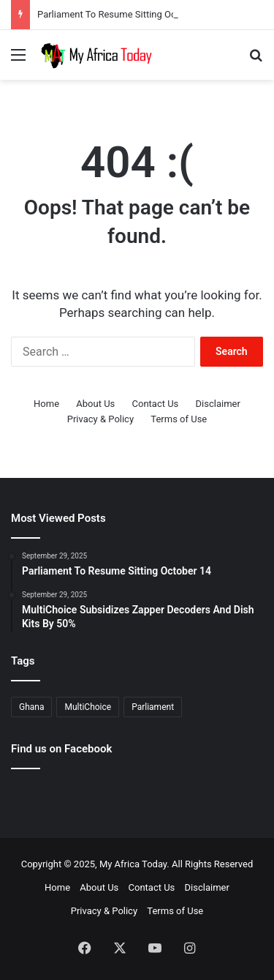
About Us (95, 404)
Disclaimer (218, 404)
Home (46, 404)
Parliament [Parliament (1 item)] (153, 707)
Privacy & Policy (100, 419)
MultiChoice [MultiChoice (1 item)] (88, 707)
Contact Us (156, 404)
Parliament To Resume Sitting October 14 (124, 14)
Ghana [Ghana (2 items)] (31, 707)
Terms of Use (179, 419)
